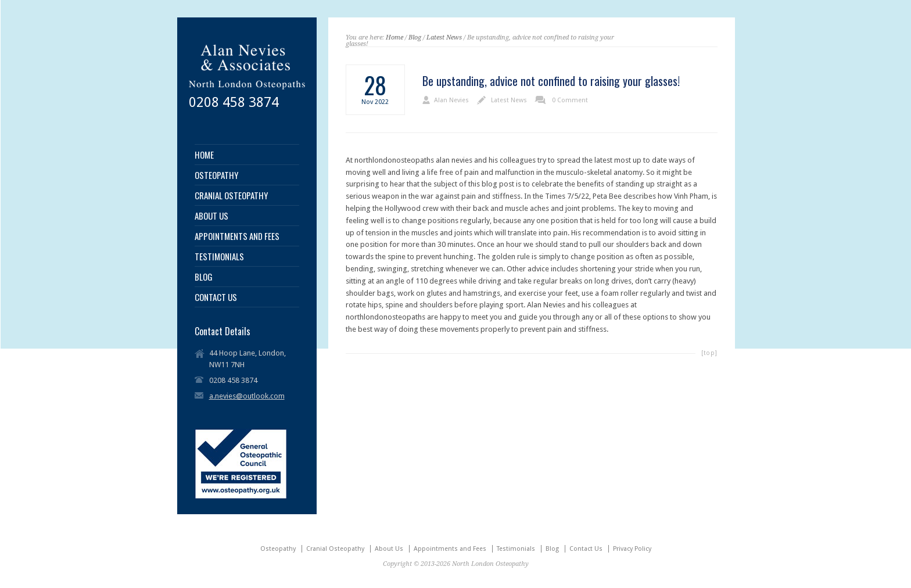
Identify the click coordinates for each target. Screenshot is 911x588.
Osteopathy (278, 549)
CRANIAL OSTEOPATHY (231, 196)
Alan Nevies (451, 100)
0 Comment (570, 100)
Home (394, 37)
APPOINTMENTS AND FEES (237, 236)
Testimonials (516, 549)
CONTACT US (216, 297)
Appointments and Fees (450, 549)
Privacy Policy (632, 549)
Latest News (444, 37)
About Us (389, 549)
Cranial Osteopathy (335, 549)
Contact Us (586, 549)
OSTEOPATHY (216, 175)
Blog (415, 37)
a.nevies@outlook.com (247, 396)
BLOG (204, 277)
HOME (204, 155)
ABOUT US (211, 216)
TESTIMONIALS (219, 257)
